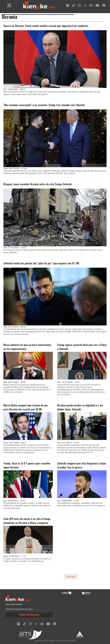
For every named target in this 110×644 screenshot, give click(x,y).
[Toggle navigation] (9, 5)
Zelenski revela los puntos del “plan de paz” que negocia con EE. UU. (42, 264)
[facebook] (104, 6)
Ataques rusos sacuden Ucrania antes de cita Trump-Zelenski (38, 184)
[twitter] (85, 6)
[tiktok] (74, 6)
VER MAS (71, 577)
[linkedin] (91, 6)
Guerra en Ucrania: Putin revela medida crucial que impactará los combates (46, 26)
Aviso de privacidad (14, 604)
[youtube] (97, 6)
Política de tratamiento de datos (19, 609)
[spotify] (68, 6)
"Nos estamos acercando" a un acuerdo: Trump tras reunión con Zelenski (44, 105)
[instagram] (79, 6)
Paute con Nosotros (29, 615)
